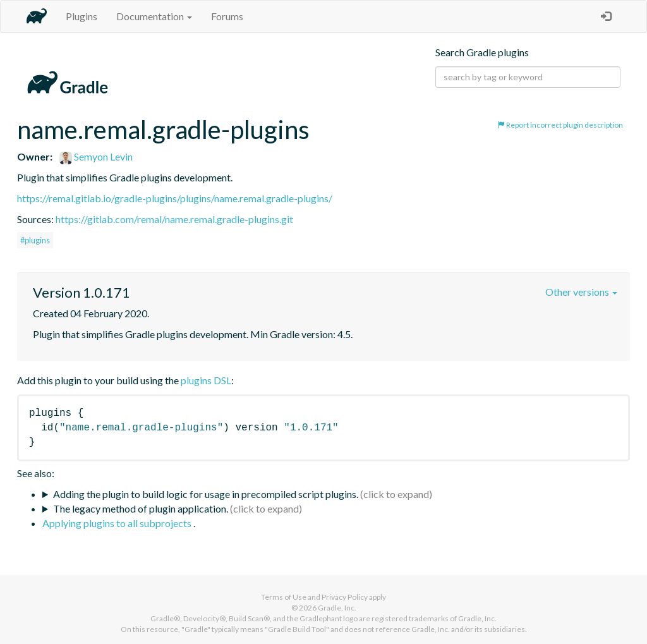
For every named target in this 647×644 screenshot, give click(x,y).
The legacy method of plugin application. (141, 508)
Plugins (82, 16)
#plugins (35, 240)
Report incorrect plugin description (560, 125)
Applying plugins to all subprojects (118, 523)
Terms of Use (284, 597)
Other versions (581, 292)
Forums (227, 16)
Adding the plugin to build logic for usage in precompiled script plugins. (206, 494)
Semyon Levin (96, 156)
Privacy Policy (345, 597)
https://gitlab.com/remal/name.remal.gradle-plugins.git (174, 219)
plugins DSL (206, 380)
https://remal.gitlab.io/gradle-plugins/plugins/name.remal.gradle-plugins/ (175, 198)
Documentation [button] (154, 16)
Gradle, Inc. (337, 608)
